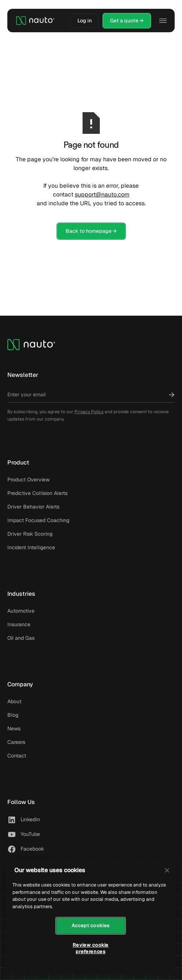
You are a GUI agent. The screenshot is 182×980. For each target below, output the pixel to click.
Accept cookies (91, 926)
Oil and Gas (21, 638)
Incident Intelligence (31, 547)
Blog (13, 715)
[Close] (167, 870)
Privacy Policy (89, 412)
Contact (17, 756)
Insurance (19, 624)
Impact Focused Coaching (38, 520)
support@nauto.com (102, 194)
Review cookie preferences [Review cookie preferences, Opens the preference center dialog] (91, 948)
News (14, 728)
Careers (16, 742)
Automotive (21, 611)
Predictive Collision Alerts (37, 493)
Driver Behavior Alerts (33, 507)
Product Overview (28, 480)
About (14, 701)
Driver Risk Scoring (30, 534)
